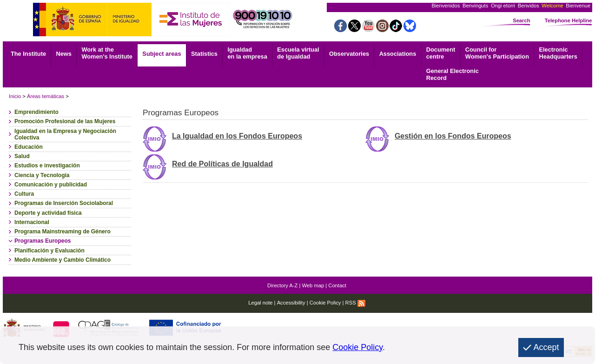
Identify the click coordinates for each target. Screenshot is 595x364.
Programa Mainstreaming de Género (63, 232)
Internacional (32, 222)
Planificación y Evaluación (50, 251)
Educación (29, 147)
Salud (22, 156)
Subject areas (162, 54)
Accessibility (291, 303)
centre (441, 53)
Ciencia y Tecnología (42, 175)
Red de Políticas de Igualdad (222, 164)
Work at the (107, 53)
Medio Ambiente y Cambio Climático (63, 260)
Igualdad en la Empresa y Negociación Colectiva (65, 134)
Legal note (260, 303)
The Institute (28, 54)
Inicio (15, 96)
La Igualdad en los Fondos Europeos (237, 136)
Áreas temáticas (46, 96)
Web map (313, 285)
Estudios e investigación (47, 165)
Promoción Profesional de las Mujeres (65, 121)
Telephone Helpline (569, 20)
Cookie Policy (325, 303)
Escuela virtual (298, 53)
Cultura (24, 194)
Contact (337, 285)
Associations (398, 54)
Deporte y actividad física (48, 213)
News (64, 54)
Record (453, 74)
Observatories (349, 54)
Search (521, 20)
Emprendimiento (36, 112)
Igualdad (247, 53)
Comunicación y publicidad (51, 185)
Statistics (204, 54)
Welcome (552, 6)
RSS (355, 303)
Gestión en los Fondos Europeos (453, 136)
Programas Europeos (43, 241)
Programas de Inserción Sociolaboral (64, 203)
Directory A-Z (282, 285)
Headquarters (558, 53)
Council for (497, 53)
